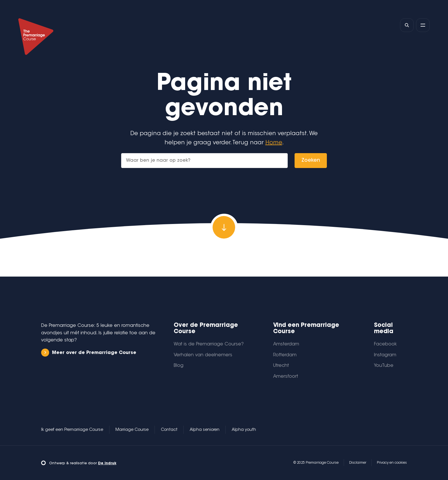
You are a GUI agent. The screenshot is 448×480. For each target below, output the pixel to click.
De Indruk (107, 463)
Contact (169, 430)
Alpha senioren (205, 430)
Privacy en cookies (392, 463)
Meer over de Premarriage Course (89, 353)
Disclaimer (358, 463)
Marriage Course (132, 430)
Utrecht (281, 366)
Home (274, 143)
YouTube (384, 366)
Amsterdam (286, 344)
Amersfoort (286, 377)
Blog (179, 366)
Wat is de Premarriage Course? (209, 344)
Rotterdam (285, 355)
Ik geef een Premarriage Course (72, 430)
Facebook (385, 344)
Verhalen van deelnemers (203, 355)
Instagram (385, 355)
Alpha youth (244, 430)
